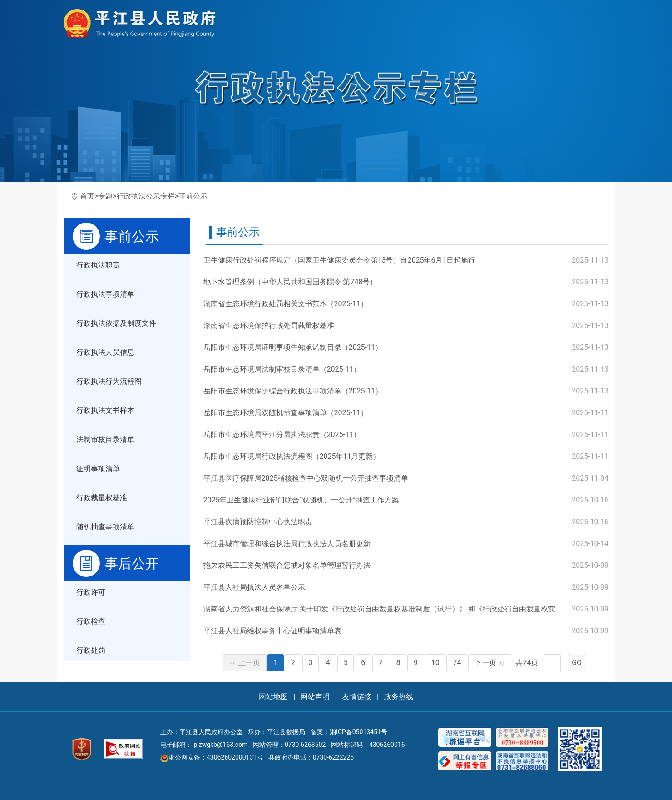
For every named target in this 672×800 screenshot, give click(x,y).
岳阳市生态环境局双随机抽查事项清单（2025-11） (286, 413)
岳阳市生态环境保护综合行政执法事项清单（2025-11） (293, 391)
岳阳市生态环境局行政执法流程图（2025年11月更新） (292, 456)
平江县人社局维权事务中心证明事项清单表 (272, 631)
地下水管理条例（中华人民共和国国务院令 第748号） (290, 282)
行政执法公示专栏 (146, 196)
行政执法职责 (98, 265)
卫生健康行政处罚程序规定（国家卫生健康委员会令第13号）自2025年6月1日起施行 (340, 260)
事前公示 (193, 196)
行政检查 (91, 621)
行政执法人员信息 (105, 352)
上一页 (245, 663)
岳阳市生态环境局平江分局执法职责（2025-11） (282, 435)
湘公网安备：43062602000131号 (212, 757)
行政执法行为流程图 (109, 381)
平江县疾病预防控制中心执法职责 (258, 522)
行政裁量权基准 (102, 498)
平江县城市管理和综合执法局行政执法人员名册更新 (287, 544)
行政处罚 (91, 650)
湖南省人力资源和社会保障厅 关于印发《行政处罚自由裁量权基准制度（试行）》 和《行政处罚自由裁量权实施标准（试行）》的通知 (420, 609)
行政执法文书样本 (105, 410)
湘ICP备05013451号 (358, 732)
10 (435, 663)
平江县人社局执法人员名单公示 (254, 587)
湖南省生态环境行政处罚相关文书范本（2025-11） (286, 304)
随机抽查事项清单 (105, 527)
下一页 (490, 663)
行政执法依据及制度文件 (116, 323)
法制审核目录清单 (105, 440)
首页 (87, 196)
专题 (105, 196)
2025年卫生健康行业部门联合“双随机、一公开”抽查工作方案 (301, 500)
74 (457, 663)
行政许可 (91, 592)
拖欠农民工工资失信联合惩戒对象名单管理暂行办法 (287, 565)
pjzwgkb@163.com (220, 745)
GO (577, 663)
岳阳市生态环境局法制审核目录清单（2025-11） (282, 369)
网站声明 (315, 697)
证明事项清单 (98, 469)
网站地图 (273, 697)
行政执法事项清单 (105, 294)
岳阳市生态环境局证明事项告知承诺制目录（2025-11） (293, 347)
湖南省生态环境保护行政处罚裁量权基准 (269, 325)
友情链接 (357, 697)
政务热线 (399, 697)
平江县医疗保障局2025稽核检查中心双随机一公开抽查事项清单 (306, 478)
